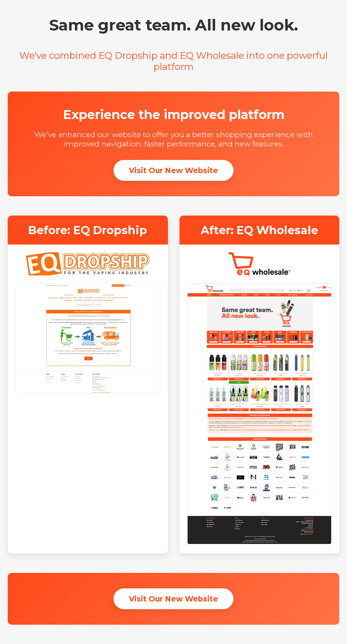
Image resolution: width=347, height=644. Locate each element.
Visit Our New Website (173, 170)
